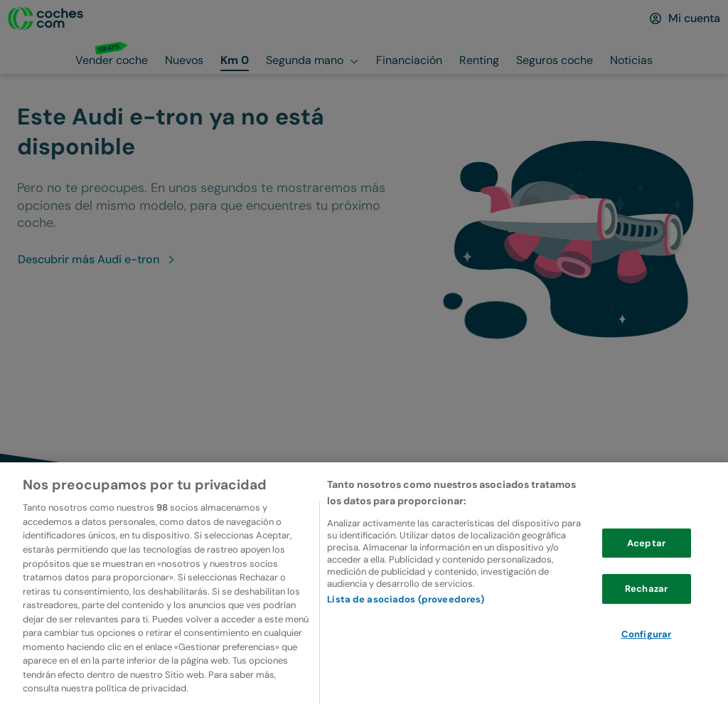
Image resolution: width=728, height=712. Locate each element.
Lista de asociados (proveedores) (406, 609)
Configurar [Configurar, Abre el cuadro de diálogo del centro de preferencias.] (646, 643)
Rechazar (646, 598)
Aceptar (646, 552)
